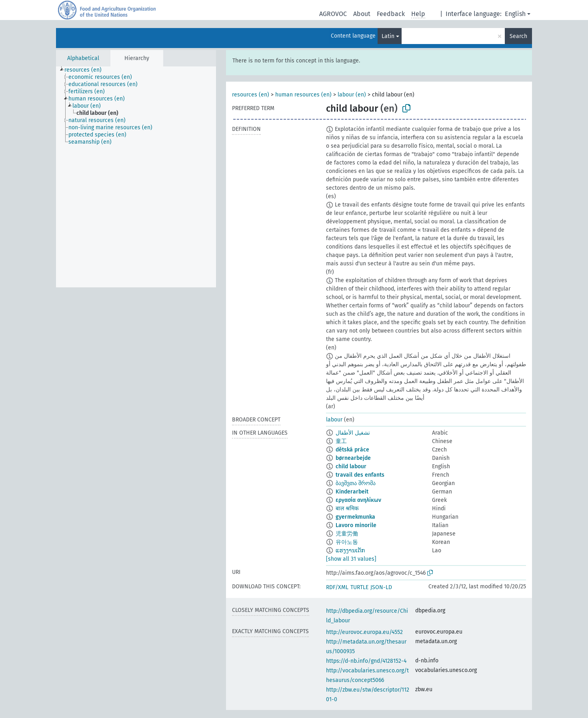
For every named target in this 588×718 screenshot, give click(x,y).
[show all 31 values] (351, 559)
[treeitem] (86, 70)
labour (334, 420)
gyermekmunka (355, 517)
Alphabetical (83, 58)
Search (518, 36)
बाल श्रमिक (347, 508)
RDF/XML (337, 587)
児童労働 (347, 534)
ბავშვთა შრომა (356, 483)
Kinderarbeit (352, 492)
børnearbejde (353, 458)
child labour (351, 466)
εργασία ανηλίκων (358, 500)
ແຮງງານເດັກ (350, 551)
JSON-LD (381, 587)
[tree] (136, 177)
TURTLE (359, 587)
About (362, 14)
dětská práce (352, 450)
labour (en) (352, 95)
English (515, 14)
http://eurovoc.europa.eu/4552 (364, 632)
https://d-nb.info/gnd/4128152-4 (366, 661)
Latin (388, 36)
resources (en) (251, 95)
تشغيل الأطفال (353, 433)
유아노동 (347, 542)
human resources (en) (303, 95)
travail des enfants (360, 475)
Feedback (391, 14)
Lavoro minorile (356, 525)
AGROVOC (333, 14)
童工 (341, 441)
